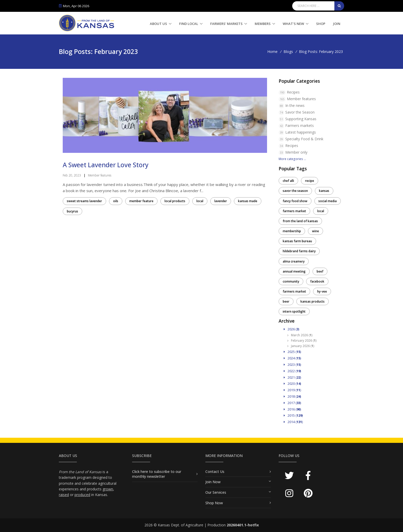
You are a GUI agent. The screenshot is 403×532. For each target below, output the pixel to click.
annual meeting (294, 271)
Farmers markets (300, 125)
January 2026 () (301, 346)
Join (337, 24)
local (200, 201)
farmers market (294, 211)
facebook (317, 281)
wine (315, 231)
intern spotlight (294, 311)
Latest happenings (301, 132)
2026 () (291, 329)
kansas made (248, 201)
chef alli (288, 181)
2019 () (292, 390)
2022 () (292, 371)
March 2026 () (300, 335)
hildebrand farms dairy (299, 251)
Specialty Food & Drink (304, 139)
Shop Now (214, 503)
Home (272, 52)
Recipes (293, 92)
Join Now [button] (213, 482)
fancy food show (295, 201)
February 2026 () (302, 340)
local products (175, 201)
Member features (301, 99)
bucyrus (72, 211)
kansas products (313, 301)
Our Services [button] (216, 492)
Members (263, 24)
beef (320, 271)
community (291, 281)
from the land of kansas (300, 221)
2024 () (292, 358)
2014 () (293, 422)
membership (292, 231)
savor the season (295, 191)
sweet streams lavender (84, 201)
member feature (141, 201)
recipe (310, 181)
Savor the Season (300, 112)
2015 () (293, 415)
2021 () (292, 377)
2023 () (292, 365)
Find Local (189, 24)
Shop (321, 24)
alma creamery (294, 261)
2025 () (292, 352)
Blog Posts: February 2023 (321, 52)
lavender (221, 201)
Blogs (288, 52)
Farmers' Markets (226, 24)
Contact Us (215, 472)
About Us (158, 24)
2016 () (292, 409)
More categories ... (292, 159)
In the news (295, 105)
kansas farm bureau (297, 241)
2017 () (292, 403)
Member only (296, 152)
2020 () (292, 384)
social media (328, 201)
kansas (324, 191)
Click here (141, 472)
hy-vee (322, 291)
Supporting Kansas (301, 119)
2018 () (292, 396)
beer (286, 301)
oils (116, 201)
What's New (293, 24)
